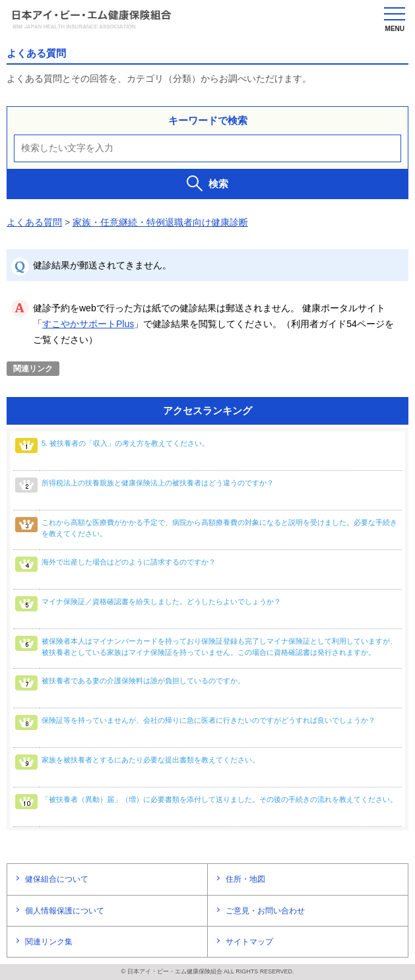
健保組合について (57, 879)
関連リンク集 (49, 942)
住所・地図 (245, 879)
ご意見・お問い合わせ (265, 911)
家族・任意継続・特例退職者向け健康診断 (160, 222)
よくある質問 (34, 222)
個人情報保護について (65, 911)
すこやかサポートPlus (88, 324)
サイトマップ (249, 942)
